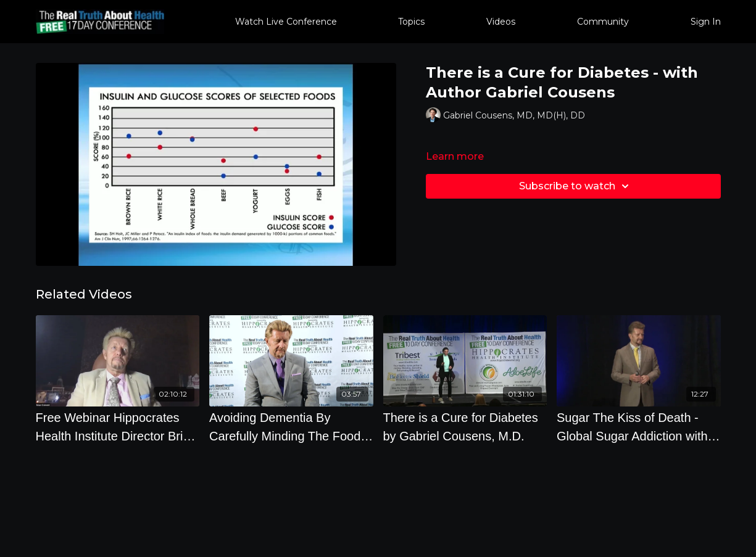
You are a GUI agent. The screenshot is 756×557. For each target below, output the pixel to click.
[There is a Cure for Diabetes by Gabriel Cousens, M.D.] (465, 427)
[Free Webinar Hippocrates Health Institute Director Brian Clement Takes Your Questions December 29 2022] (118, 427)
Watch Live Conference (286, 22)
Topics (411, 22)
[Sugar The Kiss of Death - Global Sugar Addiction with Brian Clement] (639, 427)
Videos (501, 22)
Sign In (706, 22)
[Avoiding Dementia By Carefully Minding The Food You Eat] (291, 427)
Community (603, 22)
